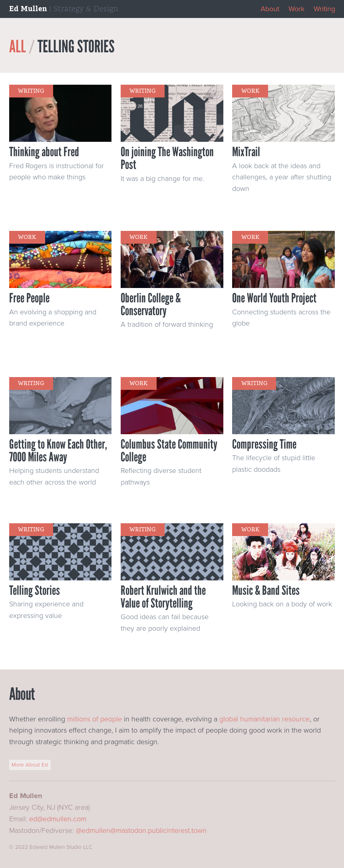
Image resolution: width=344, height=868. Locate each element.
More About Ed (30, 765)
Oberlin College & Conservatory (151, 304)
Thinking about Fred (44, 152)
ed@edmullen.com (58, 819)
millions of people (94, 719)
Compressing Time (264, 444)
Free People (29, 298)
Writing (324, 9)
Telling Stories (35, 590)
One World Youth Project (274, 298)
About (270, 9)
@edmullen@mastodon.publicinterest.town (141, 830)
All (18, 46)
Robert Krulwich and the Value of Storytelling (163, 597)
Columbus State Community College (169, 451)
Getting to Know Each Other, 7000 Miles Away (58, 451)
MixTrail (246, 152)
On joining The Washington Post (167, 158)
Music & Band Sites (266, 590)
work (250, 91)
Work (296, 9)
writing (31, 91)
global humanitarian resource (264, 719)
